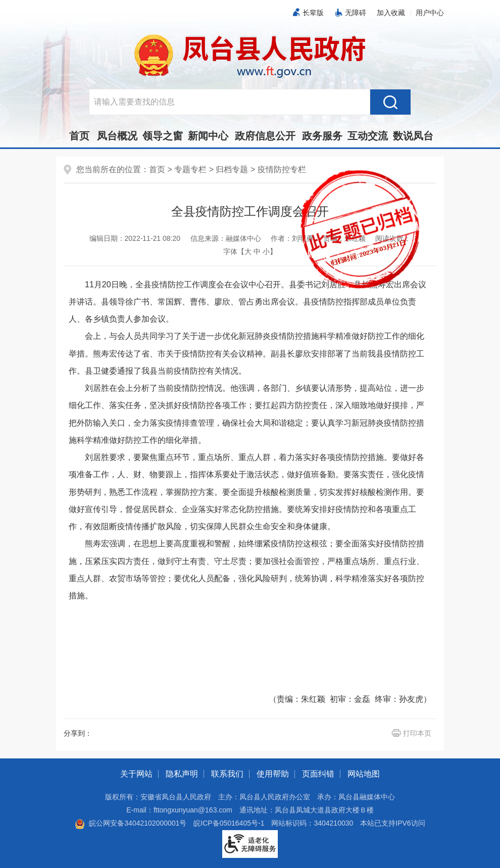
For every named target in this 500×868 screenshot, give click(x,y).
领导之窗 (163, 136)
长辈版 (313, 13)
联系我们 (227, 774)
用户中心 (430, 13)
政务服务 (322, 136)
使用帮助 (273, 774)
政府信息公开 (265, 136)
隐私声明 (182, 774)
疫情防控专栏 (282, 169)
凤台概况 (117, 136)
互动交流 (368, 136)
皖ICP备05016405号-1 (229, 823)
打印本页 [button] (417, 733)
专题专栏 (190, 169)
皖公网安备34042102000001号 (131, 823)
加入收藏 (391, 13)
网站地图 (364, 774)
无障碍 (356, 13)
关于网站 (136, 774)
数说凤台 (413, 136)
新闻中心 (208, 136)
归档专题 (232, 169)
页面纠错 (318, 774)
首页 (79, 136)
